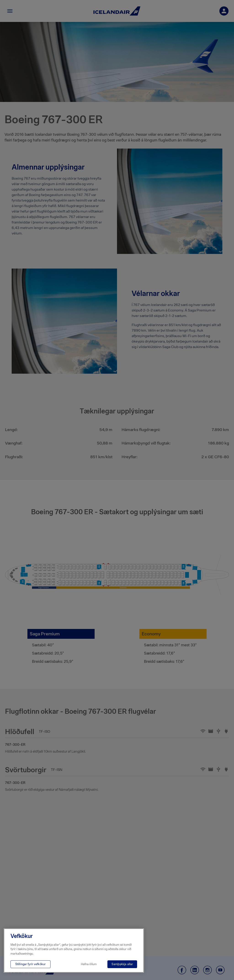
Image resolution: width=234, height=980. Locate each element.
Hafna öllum (89, 964)
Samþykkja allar (122, 964)
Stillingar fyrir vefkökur (31, 964)
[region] (74, 951)
